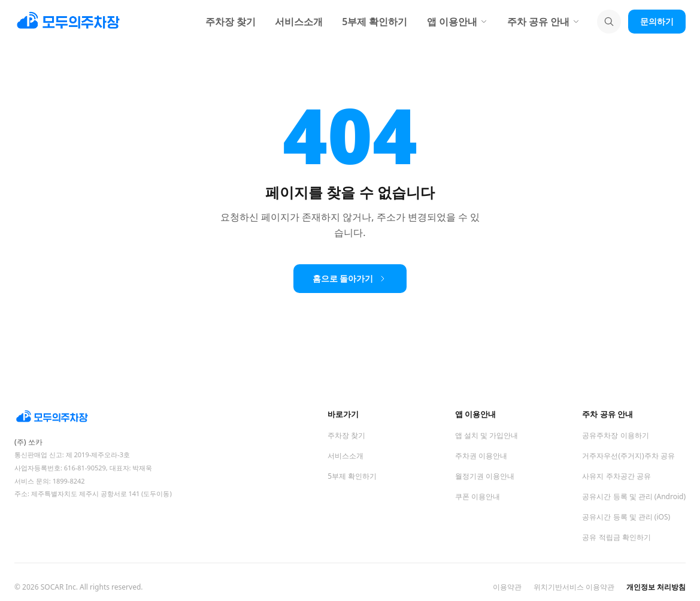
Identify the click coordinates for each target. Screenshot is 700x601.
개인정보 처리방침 (656, 587)
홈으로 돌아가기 (350, 278)
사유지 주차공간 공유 (616, 476)
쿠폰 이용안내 (478, 496)
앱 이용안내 (457, 22)
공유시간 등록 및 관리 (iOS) (626, 517)
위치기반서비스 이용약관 (574, 587)
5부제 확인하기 (375, 22)
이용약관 (507, 587)
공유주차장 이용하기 (615, 435)
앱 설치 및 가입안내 (487, 435)
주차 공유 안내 (544, 22)
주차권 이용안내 (481, 456)
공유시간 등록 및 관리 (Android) (634, 496)
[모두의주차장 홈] (110, 417)
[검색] (609, 22)
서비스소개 (299, 22)
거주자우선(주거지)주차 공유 (628, 456)
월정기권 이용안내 (485, 476)
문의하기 (657, 21)
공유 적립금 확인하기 (616, 537)
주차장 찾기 (231, 22)
